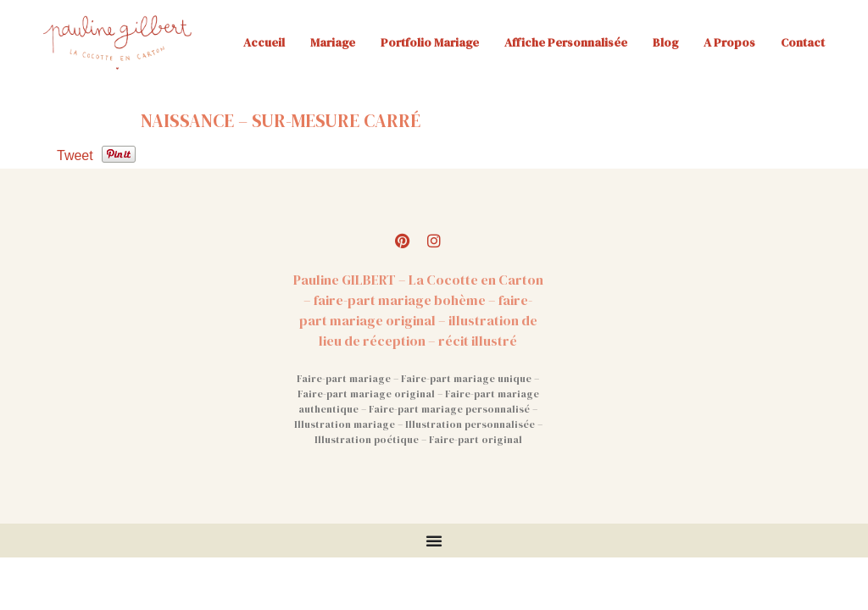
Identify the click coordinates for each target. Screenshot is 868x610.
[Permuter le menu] (434, 541)
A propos (729, 42)
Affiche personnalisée (566, 42)
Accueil (264, 42)
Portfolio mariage (430, 42)
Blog (665, 42)
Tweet (75, 155)
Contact (803, 42)
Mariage (333, 42)
